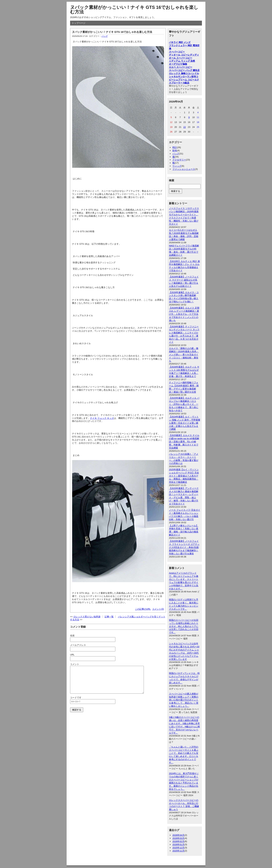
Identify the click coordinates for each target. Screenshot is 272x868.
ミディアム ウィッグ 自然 (182, 61)
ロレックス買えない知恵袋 (87, 617)
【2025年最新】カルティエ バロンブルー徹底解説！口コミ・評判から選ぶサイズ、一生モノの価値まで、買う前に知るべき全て (184, 404)
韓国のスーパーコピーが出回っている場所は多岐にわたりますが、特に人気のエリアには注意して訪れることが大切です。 (184, 626)
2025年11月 (178, 851)
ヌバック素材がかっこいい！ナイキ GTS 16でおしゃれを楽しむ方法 (134, 10)
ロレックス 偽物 (177, 73)
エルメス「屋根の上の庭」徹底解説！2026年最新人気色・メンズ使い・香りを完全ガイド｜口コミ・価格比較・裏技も (184, 355)
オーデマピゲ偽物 (178, 64)
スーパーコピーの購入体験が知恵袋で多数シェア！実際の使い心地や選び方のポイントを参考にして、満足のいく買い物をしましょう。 (184, 700)
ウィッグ (177, 166)
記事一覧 (109, 617)
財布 (175, 150)
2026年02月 (178, 841)
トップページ (79, 23)
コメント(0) (158, 609)
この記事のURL (143, 609)
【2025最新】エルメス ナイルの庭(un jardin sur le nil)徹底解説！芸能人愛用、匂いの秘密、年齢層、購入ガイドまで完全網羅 (184, 442)
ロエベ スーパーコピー (181, 67)
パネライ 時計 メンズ (180, 42)
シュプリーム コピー (184, 80)
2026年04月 (178, 835)
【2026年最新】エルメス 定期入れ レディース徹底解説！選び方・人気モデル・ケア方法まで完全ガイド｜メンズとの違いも (184, 314)
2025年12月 (178, 848)
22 (185, 127)
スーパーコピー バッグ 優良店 (184, 70)
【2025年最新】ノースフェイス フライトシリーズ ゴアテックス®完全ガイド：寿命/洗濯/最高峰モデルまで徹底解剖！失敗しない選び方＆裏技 (184, 547)
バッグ (105, 36)
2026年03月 (178, 838)
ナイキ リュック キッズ (102, 418)
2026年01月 (178, 844)
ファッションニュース (184, 169)
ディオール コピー (178, 55)
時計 (175, 147)
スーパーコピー (177, 52)
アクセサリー (179, 160)
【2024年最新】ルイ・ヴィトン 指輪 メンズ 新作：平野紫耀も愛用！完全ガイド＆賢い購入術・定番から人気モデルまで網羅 (185, 423)
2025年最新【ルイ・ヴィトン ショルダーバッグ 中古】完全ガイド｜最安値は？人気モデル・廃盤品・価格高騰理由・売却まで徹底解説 (184, 476)
